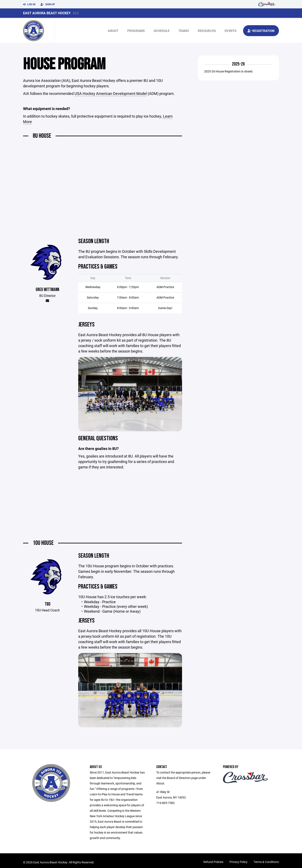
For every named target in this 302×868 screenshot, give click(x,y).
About (113, 31)
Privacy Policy (238, 862)
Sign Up (48, 4)
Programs (136, 31)
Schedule (162, 31)
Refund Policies (213, 862)
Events (231, 31)
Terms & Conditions (266, 862)
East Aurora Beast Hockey (47, 13)
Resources (207, 31)
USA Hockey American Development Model (111, 93)
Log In (29, 4)
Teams (184, 31)
